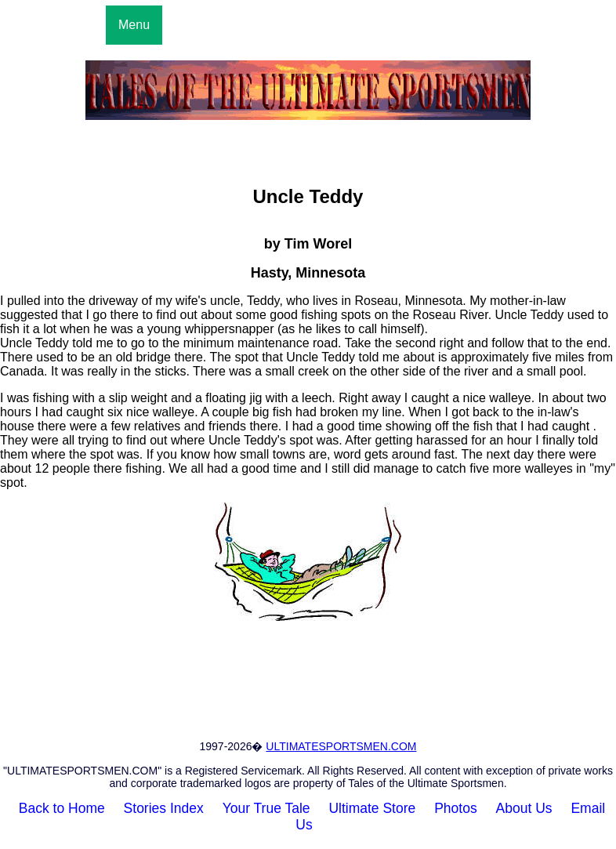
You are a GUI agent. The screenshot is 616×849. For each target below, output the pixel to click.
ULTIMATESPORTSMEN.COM (341, 746)
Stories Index (164, 808)
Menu (134, 25)
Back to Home (62, 808)
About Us (524, 808)
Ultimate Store (372, 808)
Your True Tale (266, 808)
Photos (455, 808)
